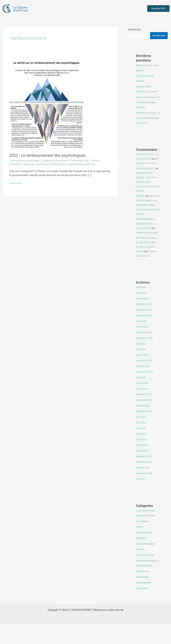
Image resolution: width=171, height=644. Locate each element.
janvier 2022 (143, 470)
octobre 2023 (143, 386)
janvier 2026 (143, 318)
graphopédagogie (146, 563)
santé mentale (80, 164)
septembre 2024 (145, 357)
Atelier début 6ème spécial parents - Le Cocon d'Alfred (147, 238)
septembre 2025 (145, 335)
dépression (31, 164)
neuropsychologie (146, 574)
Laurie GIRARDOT (146, 179)
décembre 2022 (144, 414)
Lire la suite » (17, 183)
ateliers (140, 546)
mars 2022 (142, 459)
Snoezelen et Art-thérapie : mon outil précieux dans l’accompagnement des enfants (147, 192)
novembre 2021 (144, 481)
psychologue (45, 164)
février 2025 (142, 346)
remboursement (62, 164)
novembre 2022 (144, 419)
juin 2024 (141, 363)
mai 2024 (141, 369)
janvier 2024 (143, 374)
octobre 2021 (143, 487)
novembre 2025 (144, 329)
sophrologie (143, 608)
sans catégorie (144, 602)
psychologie (35, 160)
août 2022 (141, 436)
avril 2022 (141, 453)
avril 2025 (141, 341)
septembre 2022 (145, 431)
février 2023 (142, 402)
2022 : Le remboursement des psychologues (50, 155)
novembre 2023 (144, 380)
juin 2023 (141, 397)
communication (18, 160)
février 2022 (142, 464)
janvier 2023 (143, 408)
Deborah (141, 206)
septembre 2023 (145, 391)
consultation (16, 164)
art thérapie (142, 541)
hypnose (141, 569)
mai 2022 (141, 448)
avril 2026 (141, 307)
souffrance (95, 164)
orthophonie (143, 591)
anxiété (101, 160)
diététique (142, 557)
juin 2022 (141, 442)
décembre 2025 (144, 324)
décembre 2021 (144, 476)
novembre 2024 (144, 352)
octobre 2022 (143, 425)
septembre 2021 (145, 493)
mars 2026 (142, 312)
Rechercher (135, 30)
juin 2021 (141, 498)
